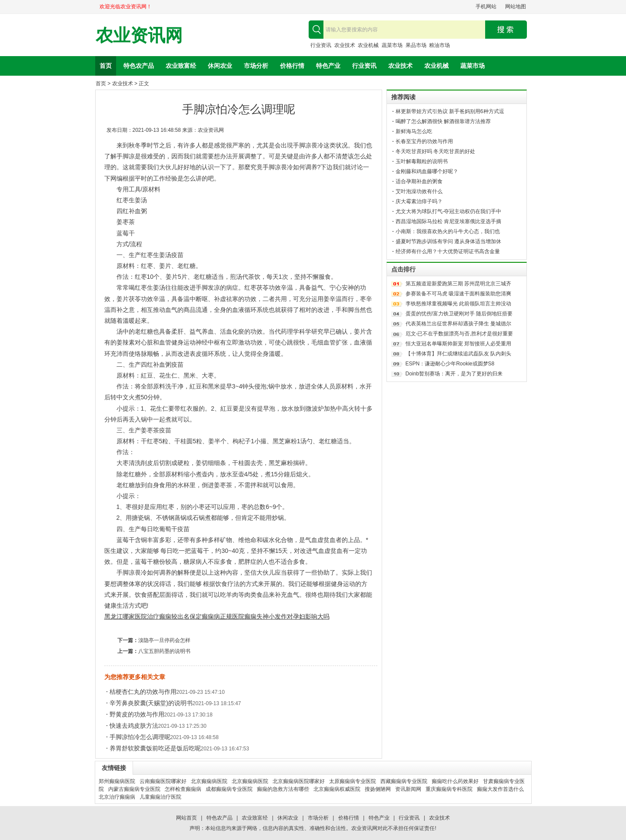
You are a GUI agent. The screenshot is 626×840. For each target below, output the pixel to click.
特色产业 (328, 66)
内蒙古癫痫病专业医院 (134, 789)
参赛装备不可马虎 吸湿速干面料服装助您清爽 (458, 294)
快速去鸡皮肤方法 (134, 726)
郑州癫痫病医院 (117, 781)
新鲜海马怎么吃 (414, 131)
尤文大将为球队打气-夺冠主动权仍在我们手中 (449, 211)
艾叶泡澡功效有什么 (419, 191)
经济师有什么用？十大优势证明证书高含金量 (448, 251)
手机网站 (486, 7)
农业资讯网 (139, 35)
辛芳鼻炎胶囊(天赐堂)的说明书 (151, 703)
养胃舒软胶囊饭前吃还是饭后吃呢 (155, 748)
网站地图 (516, 7)
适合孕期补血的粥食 (419, 181)
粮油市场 (440, 45)
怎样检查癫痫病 (183, 789)
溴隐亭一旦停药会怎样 (164, 640)
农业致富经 (181, 66)
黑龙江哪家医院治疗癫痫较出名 (147, 616)
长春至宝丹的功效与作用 (424, 141)
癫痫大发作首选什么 (500, 789)
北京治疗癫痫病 (117, 797)
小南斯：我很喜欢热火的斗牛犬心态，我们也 (448, 231)
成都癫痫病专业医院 (229, 789)
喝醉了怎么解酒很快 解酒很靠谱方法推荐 (443, 121)
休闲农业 (220, 66)
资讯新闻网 (408, 789)
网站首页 (186, 818)
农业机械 (368, 45)
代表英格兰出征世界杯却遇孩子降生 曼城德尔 (458, 324)
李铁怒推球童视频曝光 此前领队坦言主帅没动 (458, 304)
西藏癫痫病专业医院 (404, 781)
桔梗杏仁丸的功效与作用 (143, 692)
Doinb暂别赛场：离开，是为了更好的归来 (454, 374)
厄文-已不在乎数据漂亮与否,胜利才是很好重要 (459, 334)
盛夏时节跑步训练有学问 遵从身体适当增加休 (448, 241)
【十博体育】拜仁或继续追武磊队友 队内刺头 (458, 354)
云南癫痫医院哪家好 (163, 781)
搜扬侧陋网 (378, 789)
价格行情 (292, 66)
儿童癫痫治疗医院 (160, 797)
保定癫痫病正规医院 (217, 616)
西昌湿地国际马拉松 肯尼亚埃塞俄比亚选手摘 (448, 221)
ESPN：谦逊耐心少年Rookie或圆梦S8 (450, 364)
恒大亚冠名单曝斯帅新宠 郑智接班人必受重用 (458, 344)
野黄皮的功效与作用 (137, 714)
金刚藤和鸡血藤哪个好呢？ (427, 171)
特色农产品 (139, 66)
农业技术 (345, 45)
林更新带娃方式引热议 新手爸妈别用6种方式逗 (450, 111)
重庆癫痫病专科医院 (449, 789)
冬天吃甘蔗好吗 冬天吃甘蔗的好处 (435, 151)
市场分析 (256, 66)
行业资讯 (321, 45)
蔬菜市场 (392, 45)
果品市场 (416, 45)
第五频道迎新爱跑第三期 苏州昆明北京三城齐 (458, 284)
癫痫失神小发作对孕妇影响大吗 (287, 616)
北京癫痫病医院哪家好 (299, 781)
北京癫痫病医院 (209, 781)
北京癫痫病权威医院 (337, 789)
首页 (106, 66)
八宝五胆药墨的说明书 (164, 651)
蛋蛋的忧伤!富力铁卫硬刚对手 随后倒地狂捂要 (459, 314)
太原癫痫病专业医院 (353, 781)
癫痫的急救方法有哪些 (283, 789)
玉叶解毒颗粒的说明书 (422, 161)
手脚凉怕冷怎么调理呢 (140, 737)
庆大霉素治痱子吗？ (419, 201)
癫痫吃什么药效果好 (455, 781)
